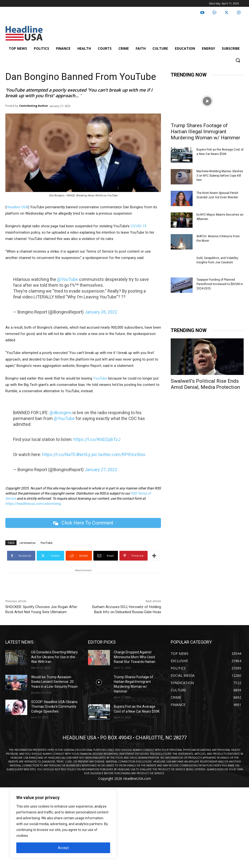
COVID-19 (138, 226)
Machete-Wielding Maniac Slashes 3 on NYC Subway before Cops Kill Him (220, 176)
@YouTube (68, 279)
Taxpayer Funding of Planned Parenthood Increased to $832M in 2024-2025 (220, 284)
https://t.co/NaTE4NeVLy (66, 454)
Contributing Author (33, 106)
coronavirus (27, 543)
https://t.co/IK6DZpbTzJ (97, 439)
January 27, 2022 (101, 470)
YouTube (100, 378)
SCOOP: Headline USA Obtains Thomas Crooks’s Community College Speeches (54, 707)
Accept (63, 848)
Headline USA (17, 207)
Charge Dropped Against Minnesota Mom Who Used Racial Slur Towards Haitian (135, 657)
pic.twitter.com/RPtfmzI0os (118, 454)
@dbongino (61, 413)
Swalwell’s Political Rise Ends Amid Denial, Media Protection (205, 384)
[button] (238, 60)
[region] (63, 824)
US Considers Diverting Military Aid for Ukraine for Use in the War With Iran (54, 657)
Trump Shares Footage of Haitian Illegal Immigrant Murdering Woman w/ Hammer (205, 132)
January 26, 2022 (101, 312)
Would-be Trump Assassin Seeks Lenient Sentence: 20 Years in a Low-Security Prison (54, 682)
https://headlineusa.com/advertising (33, 504)
